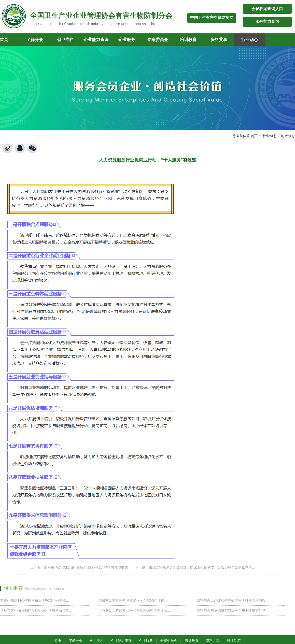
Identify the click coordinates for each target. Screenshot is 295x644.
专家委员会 (158, 40)
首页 (254, 136)
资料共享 (219, 40)
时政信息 (288, 136)
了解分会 (35, 40)
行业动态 (250, 40)
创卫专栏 (65, 40)
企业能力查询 (96, 40)
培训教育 (188, 40)
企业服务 (127, 40)
